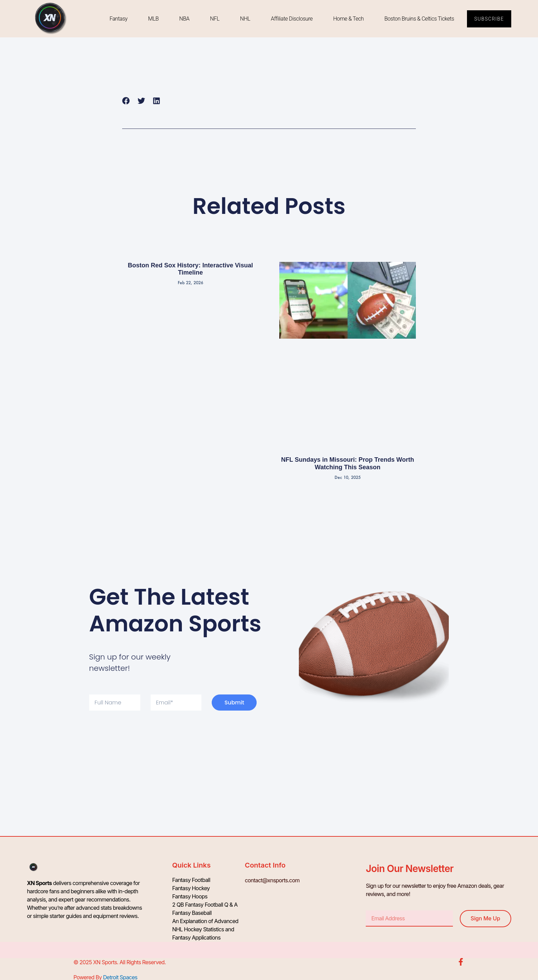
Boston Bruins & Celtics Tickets (419, 19)
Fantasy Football (191, 880)
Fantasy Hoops (190, 897)
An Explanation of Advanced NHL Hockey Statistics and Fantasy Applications (205, 930)
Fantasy (118, 19)
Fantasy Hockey (191, 888)
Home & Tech (348, 19)
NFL (215, 19)
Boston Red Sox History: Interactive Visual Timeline (191, 269)
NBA (184, 19)
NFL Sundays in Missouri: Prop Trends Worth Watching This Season (347, 463)
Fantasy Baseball (192, 913)
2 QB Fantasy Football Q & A (205, 905)
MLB (153, 19)
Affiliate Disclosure (292, 19)
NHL (245, 19)
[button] (126, 101)
